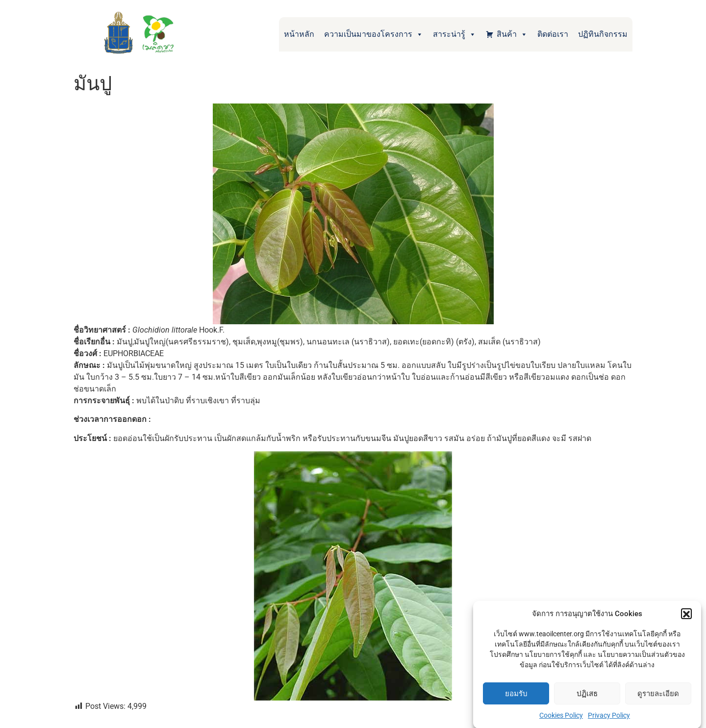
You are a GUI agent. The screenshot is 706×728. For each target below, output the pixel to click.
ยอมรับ (516, 699)
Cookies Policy (561, 721)
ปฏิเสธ (587, 699)
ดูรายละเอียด (658, 699)
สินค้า (512, 34)
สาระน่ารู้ (454, 34)
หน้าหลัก (299, 34)
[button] (686, 619)
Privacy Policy (609, 721)
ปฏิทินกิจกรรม (603, 34)
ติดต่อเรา (553, 34)
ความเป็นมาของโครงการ (374, 34)
